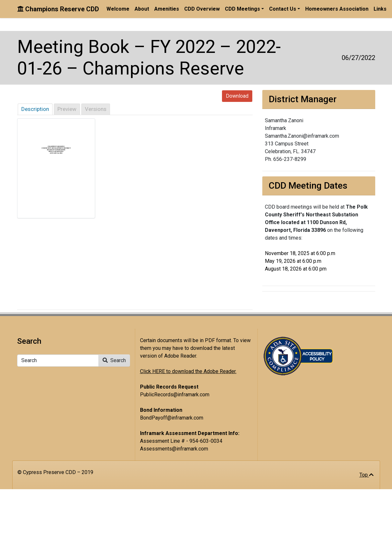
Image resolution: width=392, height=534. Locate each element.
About (142, 9)
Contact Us (283, 9)
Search (114, 360)
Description (35, 109)
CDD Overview (202, 9)
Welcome (118, 9)
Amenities (167, 9)
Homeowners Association (337, 9)
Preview (67, 109)
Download (237, 96)
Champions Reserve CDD (58, 9)
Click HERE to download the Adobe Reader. (188, 371)
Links (380, 9)
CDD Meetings (242, 9)
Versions (96, 109)
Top (367, 475)
